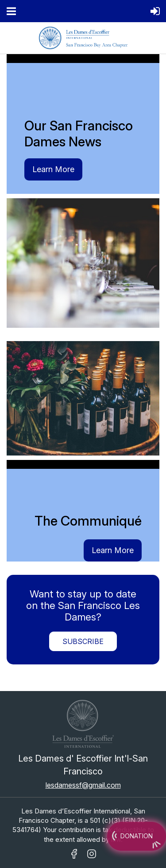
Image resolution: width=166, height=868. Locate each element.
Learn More (53, 169)
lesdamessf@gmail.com (83, 785)
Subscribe (83, 641)
